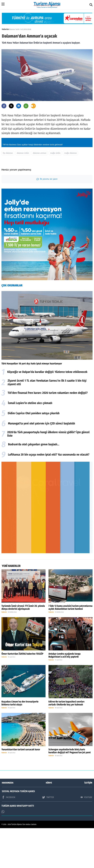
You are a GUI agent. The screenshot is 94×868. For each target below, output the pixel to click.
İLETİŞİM (88, 823)
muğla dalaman (70, 193)
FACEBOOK (9, 837)
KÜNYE (49, 823)
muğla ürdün (55, 193)
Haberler (5, 29)
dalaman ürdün (23, 193)
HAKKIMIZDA (8, 823)
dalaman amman (40, 193)
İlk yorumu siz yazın (47, 219)
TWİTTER (48, 837)
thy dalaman (8, 193)
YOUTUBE (86, 837)
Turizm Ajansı (17, 864)
